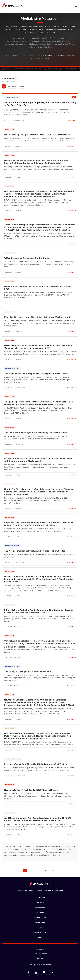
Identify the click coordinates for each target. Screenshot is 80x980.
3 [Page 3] (35, 870)
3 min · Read (72, 146)
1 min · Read (72, 804)
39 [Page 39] (46, 870)
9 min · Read (72, 444)
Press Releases (12, 86)
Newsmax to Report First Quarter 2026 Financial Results (31, 790)
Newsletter (40, 913)
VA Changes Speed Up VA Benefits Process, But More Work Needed (37, 135)
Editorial (22, 86)
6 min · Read (72, 388)
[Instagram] (44, 973)
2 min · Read (72, 177)
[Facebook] (28, 973)
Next (53, 871)
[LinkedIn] (52, 973)
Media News (40, 923)
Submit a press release (54, 55)
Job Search (40, 898)
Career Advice (40, 918)
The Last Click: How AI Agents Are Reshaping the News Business (36, 432)
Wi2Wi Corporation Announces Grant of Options (27, 258)
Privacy (40, 958)
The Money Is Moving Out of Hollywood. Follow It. (28, 671)
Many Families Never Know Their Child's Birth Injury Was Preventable (38, 317)
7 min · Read (72, 627)
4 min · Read (72, 120)
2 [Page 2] (30, 870)
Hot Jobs (40, 903)
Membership (40, 908)
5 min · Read (72, 562)
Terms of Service (40, 954)
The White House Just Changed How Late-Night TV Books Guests (36, 373)
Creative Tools (40, 933)
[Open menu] (76, 6)
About (40, 938)
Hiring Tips (40, 928)
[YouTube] (36, 973)
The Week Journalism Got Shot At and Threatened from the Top (35, 551)
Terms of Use (40, 949)
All (4, 86)
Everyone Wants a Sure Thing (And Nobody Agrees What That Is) (36, 764)
